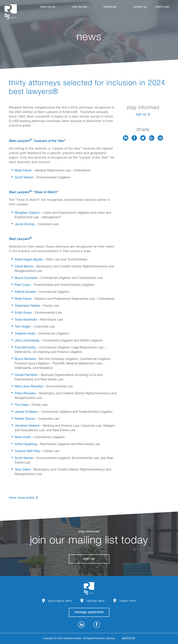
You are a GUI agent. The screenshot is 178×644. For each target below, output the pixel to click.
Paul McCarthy (25, 348)
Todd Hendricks (26, 320)
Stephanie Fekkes (27, 306)
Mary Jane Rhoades (29, 387)
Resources (110, 7)
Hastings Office (96, 601)
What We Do (48, 7)
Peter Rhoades (25, 394)
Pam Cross (23, 285)
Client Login (163, 7)
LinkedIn (126, 138)
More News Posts (22, 498)
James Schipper (26, 412)
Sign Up (141, 115)
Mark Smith (23, 437)
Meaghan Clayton (27, 213)
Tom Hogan (23, 327)
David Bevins (24, 267)
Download (160, 138)
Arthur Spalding (26, 444)
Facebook (134, 138)
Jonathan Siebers (27, 426)
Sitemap (111, 639)
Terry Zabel (23, 470)
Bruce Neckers (25, 359)
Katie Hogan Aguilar (29, 260)
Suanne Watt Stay (28, 451)
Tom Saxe (22, 405)
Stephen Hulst (25, 334)
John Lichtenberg (27, 341)
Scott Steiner (24, 178)
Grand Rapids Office (60, 601)
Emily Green (23, 313)
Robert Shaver (25, 419)
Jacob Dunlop (25, 224)
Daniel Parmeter (26, 375)
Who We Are (79, 7)
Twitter (143, 138)
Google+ (152, 138)
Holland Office (128, 601)
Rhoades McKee (11, 12)
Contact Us (140, 7)
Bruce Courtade (26, 278)
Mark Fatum (23, 171)
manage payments (89, 612)
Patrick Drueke (25, 292)
